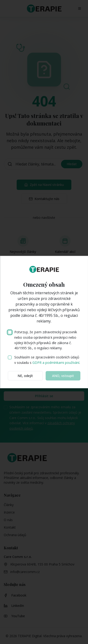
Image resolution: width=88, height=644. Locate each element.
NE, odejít (25, 375)
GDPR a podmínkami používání (56, 363)
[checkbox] (10, 332)
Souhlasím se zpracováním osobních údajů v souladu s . (47, 360)
